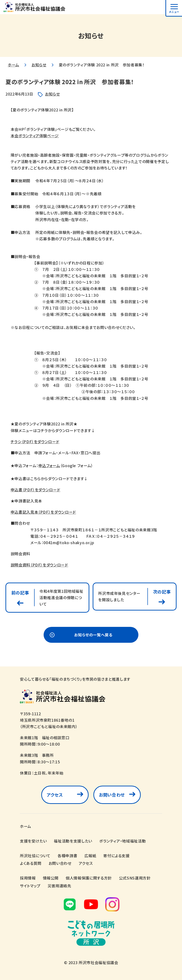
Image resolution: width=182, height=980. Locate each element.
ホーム (14, 65)
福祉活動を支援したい (73, 841)
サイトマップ (30, 886)
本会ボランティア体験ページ (35, 136)
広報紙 (90, 856)
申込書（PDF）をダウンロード (36, 490)
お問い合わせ (112, 795)
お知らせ (39, 65)
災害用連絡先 (59, 886)
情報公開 (51, 878)
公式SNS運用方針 (135, 878)
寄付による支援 (116, 856)
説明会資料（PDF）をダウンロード (39, 565)
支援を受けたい (33, 841)
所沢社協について (35, 856)
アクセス (55, 795)
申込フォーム (49, 465)
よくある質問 (31, 863)
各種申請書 (67, 856)
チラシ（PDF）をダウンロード (35, 442)
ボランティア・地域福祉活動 (123, 841)
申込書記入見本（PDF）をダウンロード (43, 512)
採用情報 (28, 878)
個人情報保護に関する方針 (89, 878)
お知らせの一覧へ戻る (93, 635)
